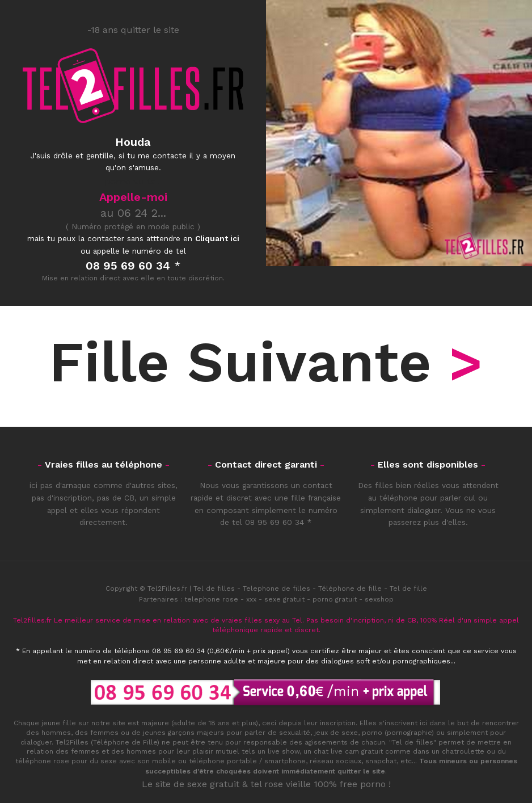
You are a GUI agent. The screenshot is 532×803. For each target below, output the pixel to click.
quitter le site (361, 771)
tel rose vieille (281, 784)
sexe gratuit (284, 599)
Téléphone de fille (350, 588)
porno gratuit (335, 599)
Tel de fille (408, 588)
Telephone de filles (276, 588)
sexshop (379, 599)
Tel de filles (214, 588)
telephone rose (211, 599)
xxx (251, 599)
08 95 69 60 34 (275, 522)
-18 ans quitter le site (133, 30)
